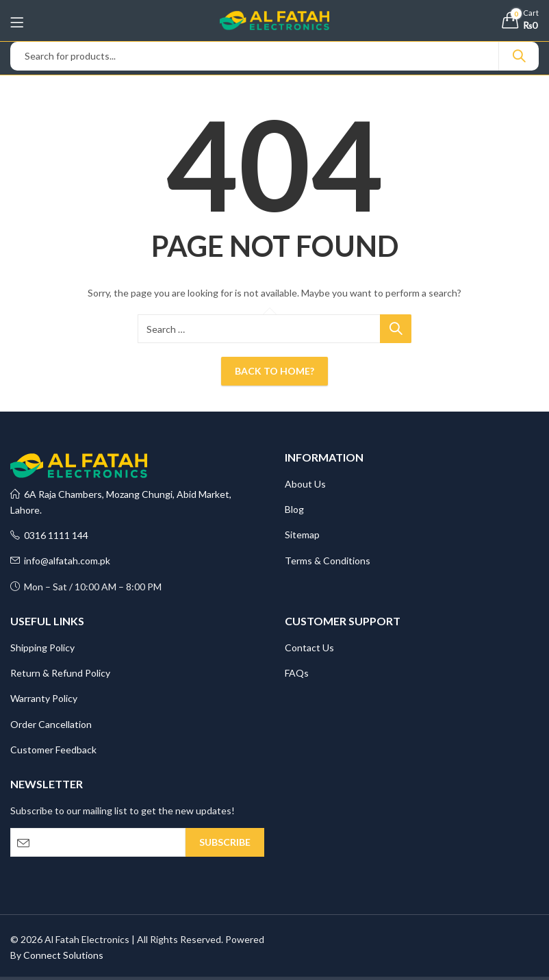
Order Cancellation (51, 724)
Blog (294, 509)
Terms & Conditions (328, 561)
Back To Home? (274, 371)
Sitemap (302, 535)
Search (519, 56)
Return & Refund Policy (60, 673)
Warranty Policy (44, 698)
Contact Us (309, 648)
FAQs (297, 673)
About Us (305, 484)
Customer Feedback (53, 750)
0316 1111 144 (49, 535)
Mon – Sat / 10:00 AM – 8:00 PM (86, 587)
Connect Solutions (63, 955)
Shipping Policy (42, 648)
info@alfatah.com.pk (60, 561)
